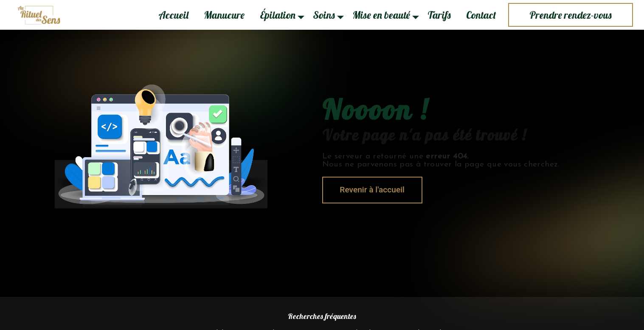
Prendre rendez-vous (571, 15)
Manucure (224, 15)
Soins (324, 15)
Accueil (173, 15)
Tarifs (439, 15)
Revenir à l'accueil (373, 190)
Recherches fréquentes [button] (322, 316)
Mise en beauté (381, 15)
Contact (481, 15)
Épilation (278, 15)
